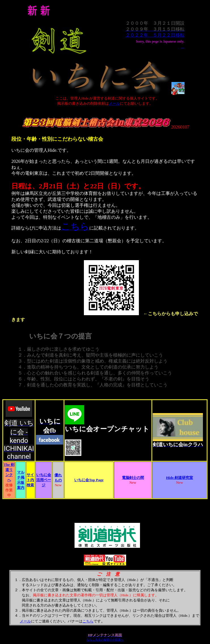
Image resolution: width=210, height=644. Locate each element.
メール (114, 103)
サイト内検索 (30, 480)
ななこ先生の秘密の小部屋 (104, 640)
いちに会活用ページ (44, 480)
